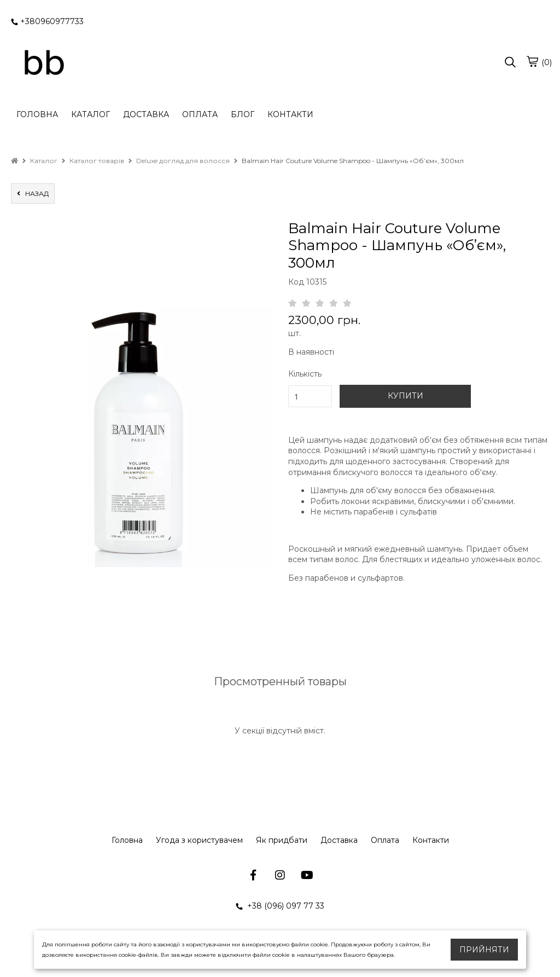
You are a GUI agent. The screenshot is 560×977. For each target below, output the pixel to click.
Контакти (431, 840)
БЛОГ (243, 114)
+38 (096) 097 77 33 (280, 906)
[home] (14, 161)
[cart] (532, 61)
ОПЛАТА (200, 114)
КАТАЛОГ (91, 114)
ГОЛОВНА (37, 114)
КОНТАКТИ (290, 114)
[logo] (44, 63)
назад (33, 193)
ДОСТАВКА (146, 114)
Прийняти (484, 950)
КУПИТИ (406, 396)
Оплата (385, 840)
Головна (127, 840)
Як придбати (282, 840)
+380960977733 (47, 21)
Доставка (339, 840)
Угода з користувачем (199, 840)
